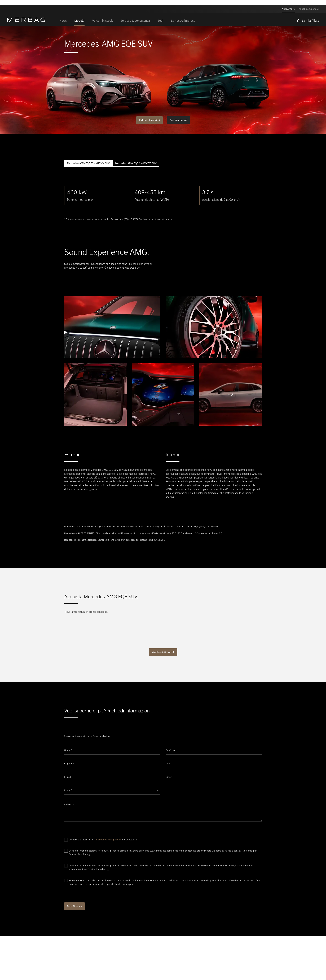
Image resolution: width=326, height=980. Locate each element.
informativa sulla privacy (108, 840)
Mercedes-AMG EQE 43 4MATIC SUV (136, 163)
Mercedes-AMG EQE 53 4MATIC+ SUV (88, 163)
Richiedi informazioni (149, 120)
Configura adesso (178, 120)
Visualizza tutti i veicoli (163, 652)
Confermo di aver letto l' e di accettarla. (103, 840)
